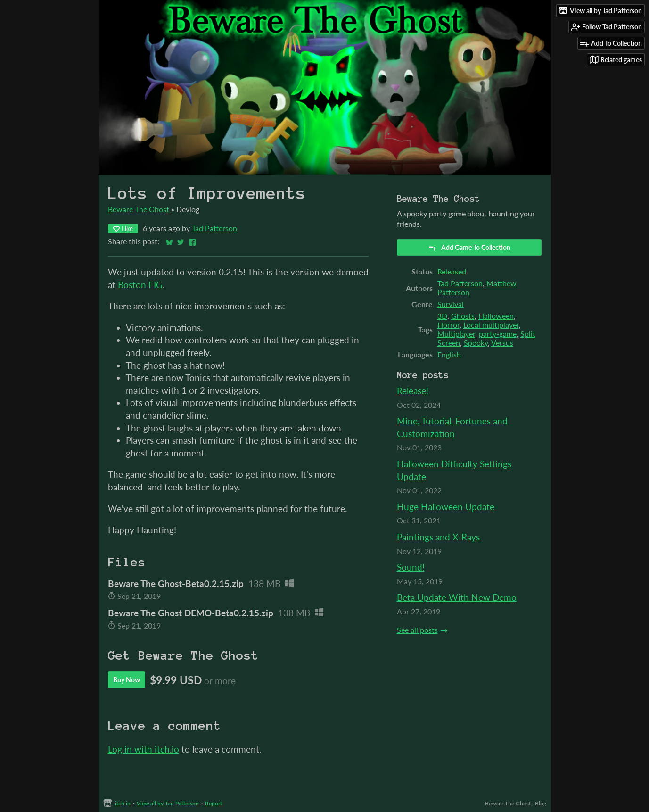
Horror (448, 325)
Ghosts (463, 316)
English (449, 354)
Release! (413, 391)
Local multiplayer (491, 325)
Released (452, 271)
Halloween (496, 316)
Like (123, 228)
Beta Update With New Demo (457, 597)
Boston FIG (140, 285)
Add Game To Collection (469, 248)
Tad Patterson (214, 228)
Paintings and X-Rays (438, 537)
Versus (502, 343)
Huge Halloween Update (446, 507)
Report (214, 803)
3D (442, 316)
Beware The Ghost (139, 209)
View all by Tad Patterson (168, 803)
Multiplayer (456, 334)
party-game (498, 334)
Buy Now (127, 680)
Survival (451, 304)
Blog (541, 803)
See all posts (417, 630)
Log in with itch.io (144, 749)
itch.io (123, 803)
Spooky (476, 343)
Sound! (411, 567)
